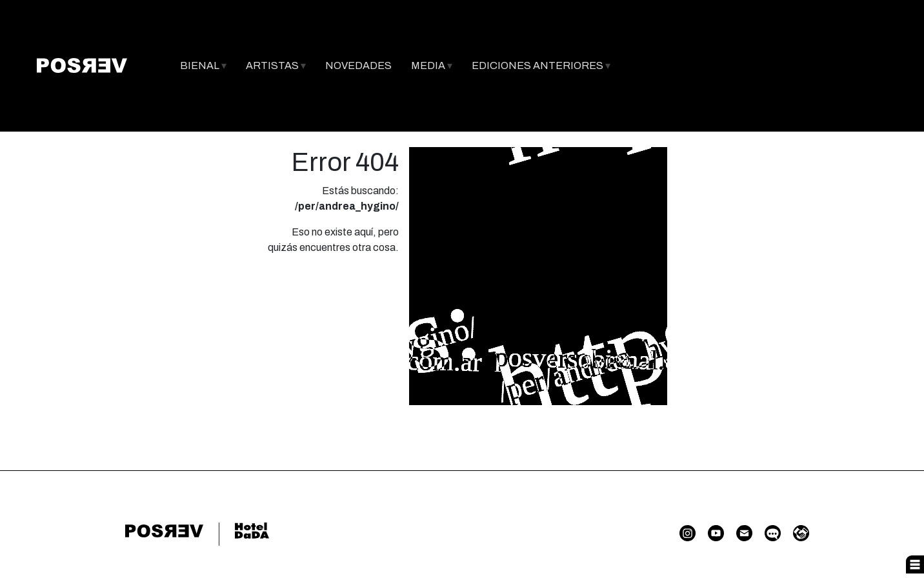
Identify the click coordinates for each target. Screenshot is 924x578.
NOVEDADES (358, 65)
